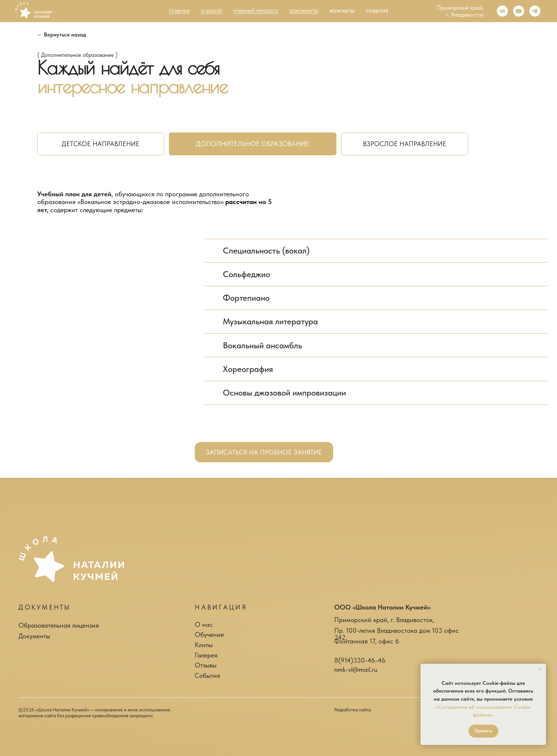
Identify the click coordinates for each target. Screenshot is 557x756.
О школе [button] (212, 11)
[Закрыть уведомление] (540, 669)
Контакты (342, 11)
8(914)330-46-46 (360, 660)
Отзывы (206, 665)
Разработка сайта (352, 710)
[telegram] (535, 11)
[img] (71, 559)
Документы (34, 636)
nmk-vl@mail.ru (356, 669)
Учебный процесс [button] (256, 11)
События (377, 11)
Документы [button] (304, 11)
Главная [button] (179, 11)
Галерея (206, 655)
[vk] (502, 11)
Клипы (204, 645)
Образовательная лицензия (59, 625)
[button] (264, 452)
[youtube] (519, 11)
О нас (204, 624)
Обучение (209, 634)
